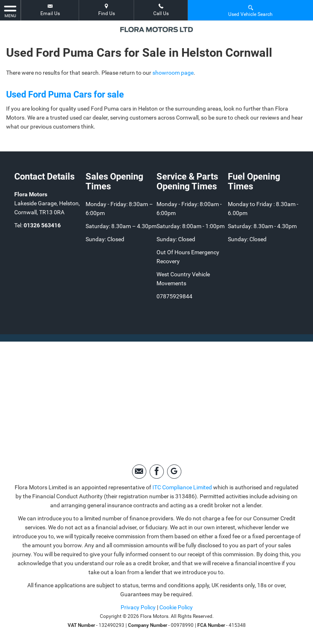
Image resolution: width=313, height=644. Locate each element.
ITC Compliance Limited (182, 487)
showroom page (173, 73)
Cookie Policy (176, 607)
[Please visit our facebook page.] (157, 472)
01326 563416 (42, 225)
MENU (10, 11)
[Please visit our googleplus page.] (174, 472)
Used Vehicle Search (250, 10)
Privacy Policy (138, 607)
